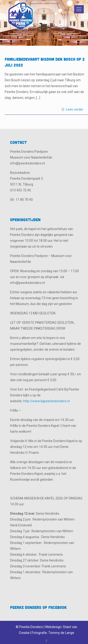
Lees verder (75, 109)
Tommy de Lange (61, 633)
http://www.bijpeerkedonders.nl (46, 401)
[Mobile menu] (78, 9)
